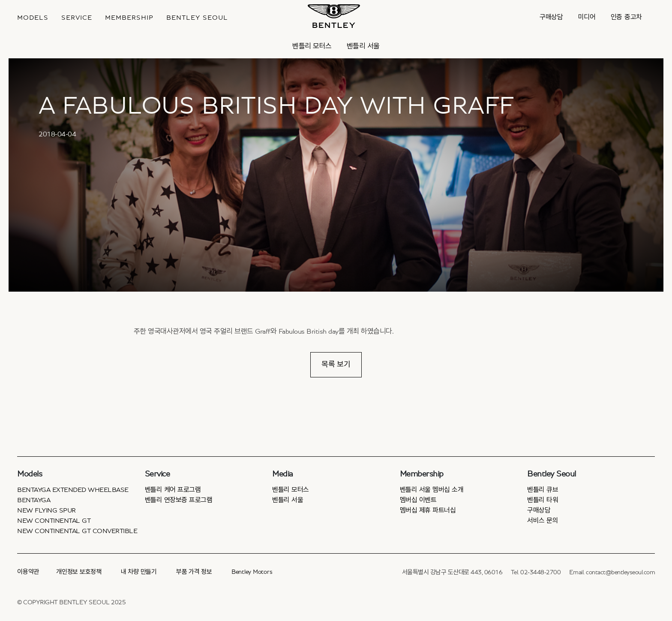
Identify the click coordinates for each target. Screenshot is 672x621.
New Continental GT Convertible (77, 531)
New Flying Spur (46, 510)
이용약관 (28, 572)
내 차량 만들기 (139, 572)
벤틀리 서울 (363, 46)
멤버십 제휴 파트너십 (428, 510)
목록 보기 (336, 365)
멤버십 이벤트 (418, 500)
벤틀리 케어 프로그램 (173, 490)
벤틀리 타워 (543, 500)
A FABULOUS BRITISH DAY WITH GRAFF (276, 106)
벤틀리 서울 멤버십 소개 (432, 490)
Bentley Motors (252, 572)
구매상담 (551, 17)
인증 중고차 (627, 17)
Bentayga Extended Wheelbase (73, 490)
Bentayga (34, 500)
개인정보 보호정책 (79, 572)
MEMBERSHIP (129, 18)
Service (77, 18)
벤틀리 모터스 (312, 46)
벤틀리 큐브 (543, 490)
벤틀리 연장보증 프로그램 (179, 500)
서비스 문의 (543, 521)
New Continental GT (54, 521)
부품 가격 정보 (194, 572)
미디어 (587, 17)
